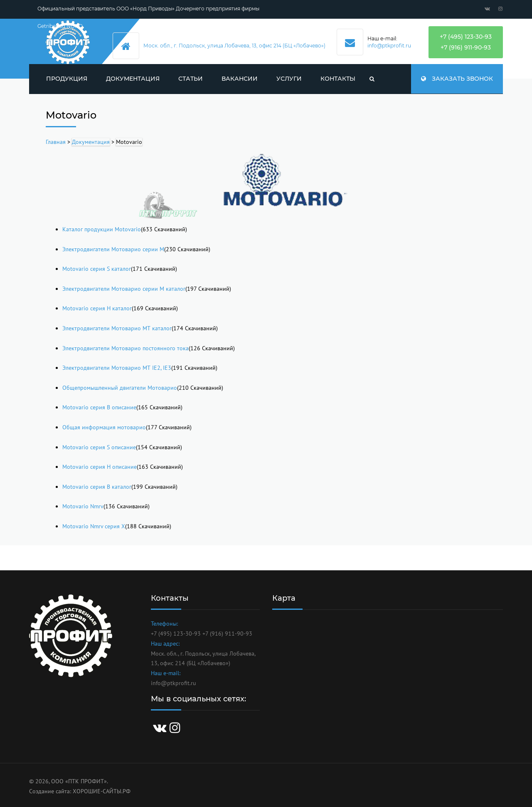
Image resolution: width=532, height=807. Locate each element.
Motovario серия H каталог (97, 308)
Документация (133, 79)
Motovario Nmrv (83, 506)
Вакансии (240, 79)
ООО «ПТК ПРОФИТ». (80, 781)
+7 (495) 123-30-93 (466, 37)
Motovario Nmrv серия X (94, 526)
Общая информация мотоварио (104, 427)
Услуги (289, 79)
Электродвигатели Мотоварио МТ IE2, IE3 (117, 368)
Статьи (191, 79)
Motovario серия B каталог (97, 487)
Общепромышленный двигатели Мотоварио (120, 388)
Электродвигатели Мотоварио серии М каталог (124, 289)
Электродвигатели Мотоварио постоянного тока (126, 348)
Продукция (67, 79)
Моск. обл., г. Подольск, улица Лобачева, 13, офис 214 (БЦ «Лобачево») (234, 46)
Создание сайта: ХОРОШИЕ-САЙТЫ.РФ (80, 791)
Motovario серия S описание (99, 447)
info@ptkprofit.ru (389, 46)
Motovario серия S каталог (97, 269)
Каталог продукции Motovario (102, 229)
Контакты (338, 79)
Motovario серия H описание (100, 467)
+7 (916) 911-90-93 (466, 47)
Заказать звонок (457, 79)
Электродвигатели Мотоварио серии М (113, 249)
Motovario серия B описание (99, 407)
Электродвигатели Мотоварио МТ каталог (117, 328)
